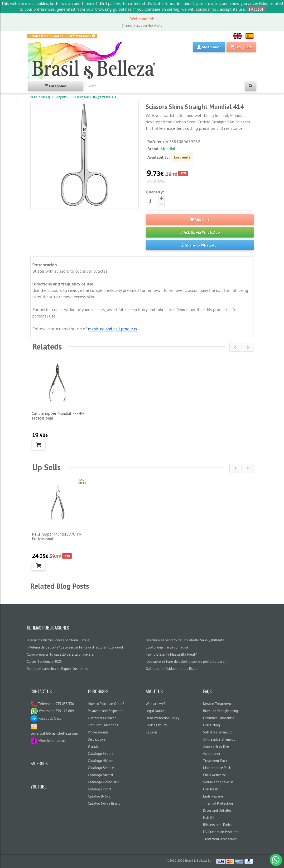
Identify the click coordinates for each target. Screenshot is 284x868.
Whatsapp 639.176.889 (52, 711)
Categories (61, 97)
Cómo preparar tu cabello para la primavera (60, 654)
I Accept (256, 9)
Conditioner (212, 754)
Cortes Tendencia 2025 (44, 661)
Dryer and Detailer (217, 810)
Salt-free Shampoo (218, 732)
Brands (93, 746)
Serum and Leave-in (218, 782)
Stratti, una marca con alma (167, 647)
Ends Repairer (214, 796)
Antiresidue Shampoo (219, 739)
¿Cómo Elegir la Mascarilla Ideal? (171, 654)
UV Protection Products (221, 832)
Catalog (46, 97)
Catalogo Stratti (100, 775)
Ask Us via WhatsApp (200, 232)
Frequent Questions (103, 725)
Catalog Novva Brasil (104, 803)
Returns (152, 732)
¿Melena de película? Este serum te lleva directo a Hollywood (75, 647)
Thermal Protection (218, 803)
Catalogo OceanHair (103, 782)
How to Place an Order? (106, 704)
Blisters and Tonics (218, 825)
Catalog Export (100, 789)
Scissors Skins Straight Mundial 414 (94, 97)
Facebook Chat (46, 718)
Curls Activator (215, 775)
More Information (48, 740)
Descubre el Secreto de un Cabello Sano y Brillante (185, 640)
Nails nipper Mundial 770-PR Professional (57, 537)
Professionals (98, 732)
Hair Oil (209, 818)
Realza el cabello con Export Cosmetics (57, 669)
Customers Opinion (102, 718)
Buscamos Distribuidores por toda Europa (58, 640)
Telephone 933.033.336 (55, 704)
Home (34, 97)
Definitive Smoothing (219, 718)
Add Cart (200, 219)
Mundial (168, 149)
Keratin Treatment (217, 704)
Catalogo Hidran (100, 761)
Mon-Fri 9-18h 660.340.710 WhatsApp (64, 36)
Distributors (97, 739)
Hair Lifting (212, 725)
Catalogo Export (101, 754)
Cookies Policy (156, 725)
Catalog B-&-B (99, 796)
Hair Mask (211, 789)
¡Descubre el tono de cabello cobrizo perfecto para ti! (187, 661)
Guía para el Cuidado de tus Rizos (171, 669)
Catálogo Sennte (101, 768)
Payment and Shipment (105, 711)
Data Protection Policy (163, 718)
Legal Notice (155, 711)
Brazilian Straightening (221, 711)
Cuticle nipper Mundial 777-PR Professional (58, 416)
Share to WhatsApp (200, 245)
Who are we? (156, 704)
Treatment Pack (215, 761)
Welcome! (142, 19)
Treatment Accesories (220, 839)
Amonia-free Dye (216, 746)
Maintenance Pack (217, 768)
